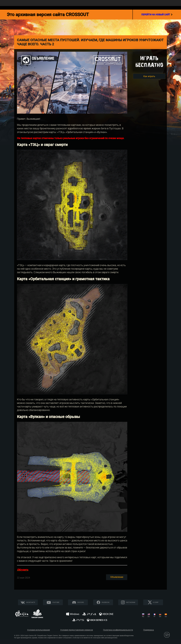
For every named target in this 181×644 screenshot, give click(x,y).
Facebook (106, 602)
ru (143, 616)
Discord (81, 602)
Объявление (117, 577)
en (149, 616)
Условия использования (39, 630)
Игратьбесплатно (149, 61)
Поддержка (149, 630)
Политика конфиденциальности (118, 630)
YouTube (56, 602)
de (160, 616)
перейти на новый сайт (157, 15)
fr (154, 616)
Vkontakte (31, 602)
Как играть (149, 76)
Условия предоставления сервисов (77, 630)
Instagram (131, 602)
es (166, 616)
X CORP (156, 602)
